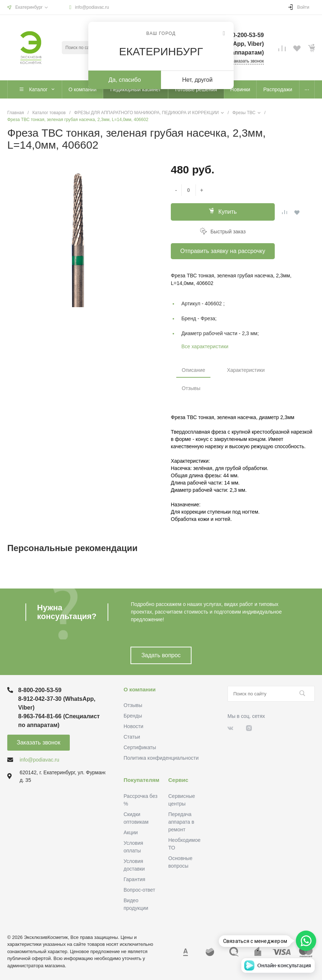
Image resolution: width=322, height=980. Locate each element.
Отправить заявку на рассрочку (223, 251)
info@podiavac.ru (92, 7)
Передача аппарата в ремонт (181, 822)
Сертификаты (140, 747)
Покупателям (141, 780)
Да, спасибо (124, 80)
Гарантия (134, 879)
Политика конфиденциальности (161, 758)
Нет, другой (197, 80)
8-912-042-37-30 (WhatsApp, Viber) (57, 703)
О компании (140, 689)
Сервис (178, 780)
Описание (193, 370)
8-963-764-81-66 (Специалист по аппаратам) (59, 721)
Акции (131, 832)
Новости (133, 726)
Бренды (133, 716)
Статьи (132, 737)
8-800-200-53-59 (40, 690)
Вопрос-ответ (139, 890)
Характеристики (246, 370)
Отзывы (191, 388)
